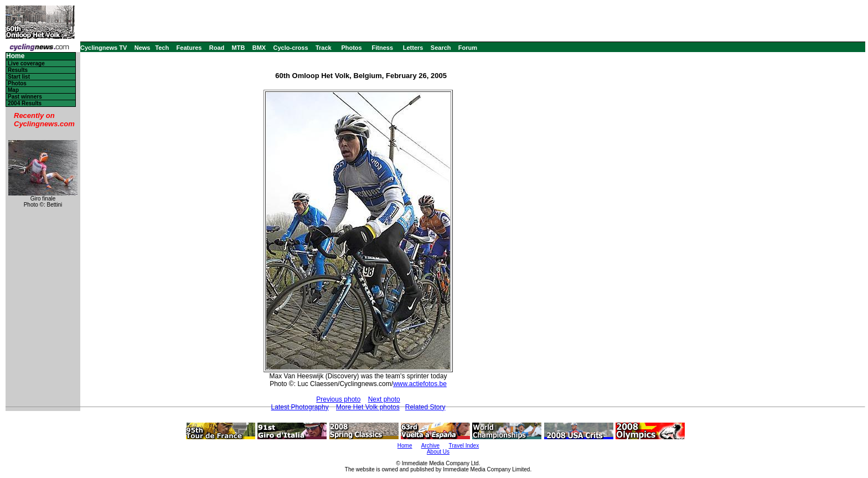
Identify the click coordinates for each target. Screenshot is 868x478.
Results (18, 70)
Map (13, 90)
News (143, 48)
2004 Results (25, 103)
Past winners (25, 97)
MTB (239, 48)
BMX (259, 48)
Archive (430, 446)
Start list (19, 77)
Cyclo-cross (291, 48)
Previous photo (338, 399)
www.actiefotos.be (420, 384)
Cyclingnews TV (104, 48)
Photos (351, 48)
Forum (468, 48)
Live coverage (26, 63)
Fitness (382, 48)
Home (15, 56)
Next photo (384, 399)
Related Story (425, 407)
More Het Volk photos (368, 407)
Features (189, 48)
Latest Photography (300, 407)
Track (324, 48)
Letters (413, 48)
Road (217, 48)
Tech (162, 48)
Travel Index (464, 446)
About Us (438, 452)
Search (441, 48)
